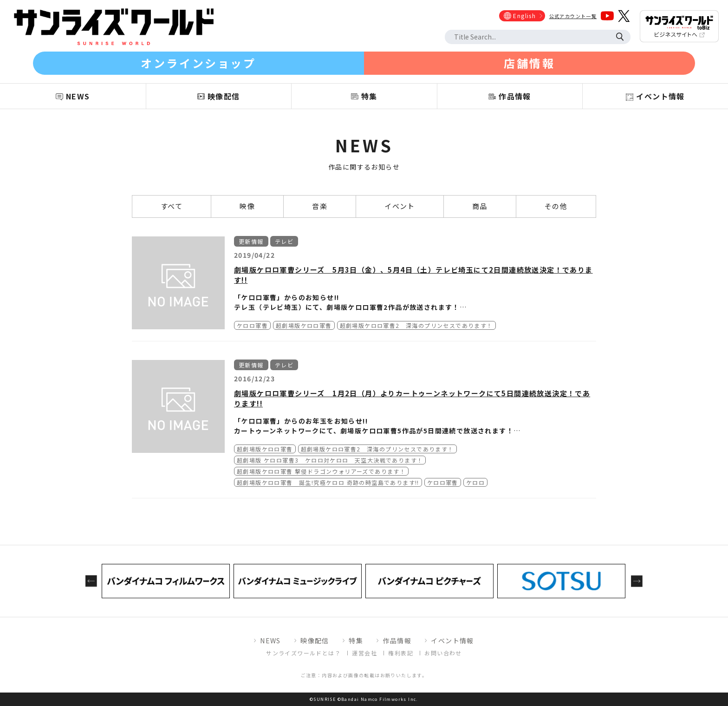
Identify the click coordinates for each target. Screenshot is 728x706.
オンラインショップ (198, 63)
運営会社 (364, 653)
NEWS (270, 641)
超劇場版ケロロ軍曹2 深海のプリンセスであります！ (416, 325)
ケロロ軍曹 (252, 325)
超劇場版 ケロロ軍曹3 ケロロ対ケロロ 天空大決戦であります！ (330, 460)
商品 (480, 206)
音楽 (320, 206)
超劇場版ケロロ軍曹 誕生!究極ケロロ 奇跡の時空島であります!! (328, 482)
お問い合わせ (443, 653)
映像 (247, 206)
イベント (400, 206)
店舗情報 (529, 63)
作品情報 (397, 641)
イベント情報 (452, 641)
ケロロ (475, 482)
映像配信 (315, 641)
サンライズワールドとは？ (303, 653)
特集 (356, 641)
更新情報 (251, 241)
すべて (172, 206)
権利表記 (401, 653)
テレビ (284, 241)
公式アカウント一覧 (573, 16)
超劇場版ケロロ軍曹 (304, 325)
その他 (556, 206)
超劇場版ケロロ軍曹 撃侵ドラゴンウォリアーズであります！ (321, 471)
